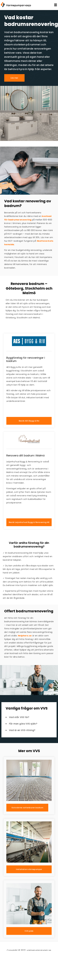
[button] (54, 5)
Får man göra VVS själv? (23, 724)
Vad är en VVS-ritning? (22, 730)
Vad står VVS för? (19, 717)
